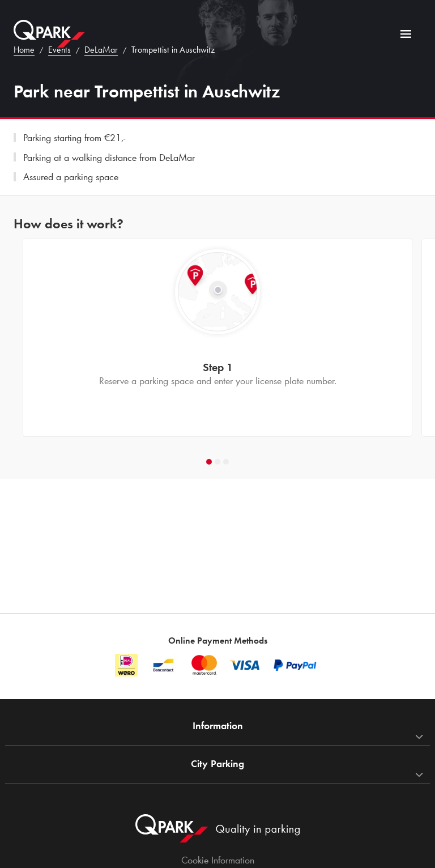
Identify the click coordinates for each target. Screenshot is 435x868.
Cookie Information (218, 860)
